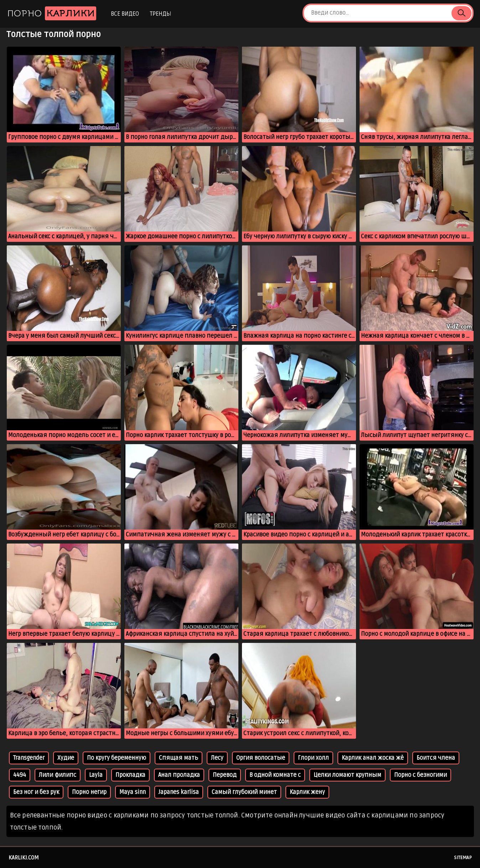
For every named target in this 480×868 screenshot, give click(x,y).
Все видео (125, 14)
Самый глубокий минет (244, 792)
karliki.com (24, 858)
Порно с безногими (420, 775)
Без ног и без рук (36, 792)
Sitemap (463, 858)
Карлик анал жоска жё (373, 758)
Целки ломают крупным (347, 775)
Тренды (161, 14)
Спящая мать (179, 758)
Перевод (225, 775)
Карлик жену (307, 792)
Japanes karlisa (179, 792)
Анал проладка (179, 775)
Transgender (29, 758)
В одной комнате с (275, 775)
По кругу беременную (117, 758)
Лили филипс (58, 775)
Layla (96, 775)
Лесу (217, 758)
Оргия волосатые (261, 758)
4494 (20, 775)
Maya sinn (133, 792)
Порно (52, 13)
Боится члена (436, 758)
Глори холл (313, 758)
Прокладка (130, 775)
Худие (66, 758)
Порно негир (89, 792)
